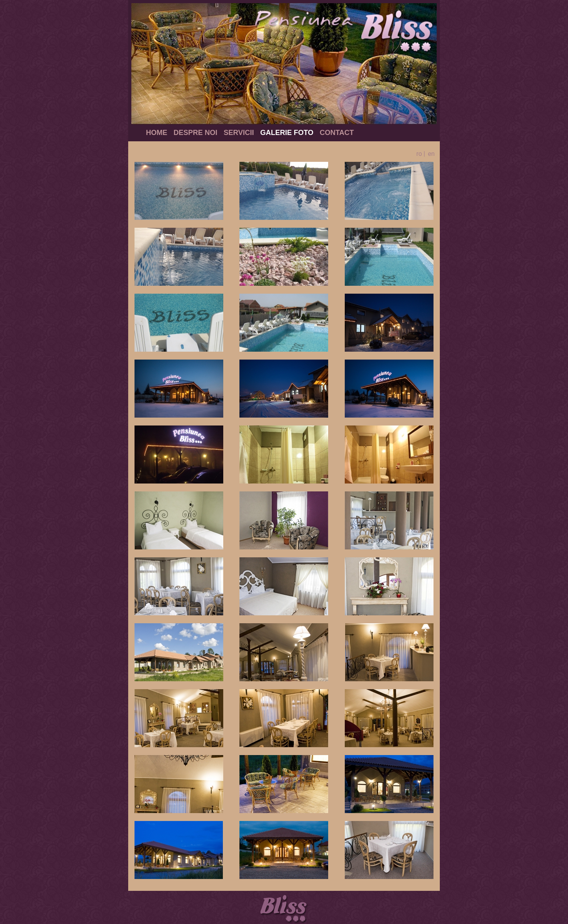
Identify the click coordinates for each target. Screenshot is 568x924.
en (431, 154)
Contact (337, 133)
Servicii (239, 133)
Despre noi (195, 133)
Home (157, 133)
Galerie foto (287, 133)
